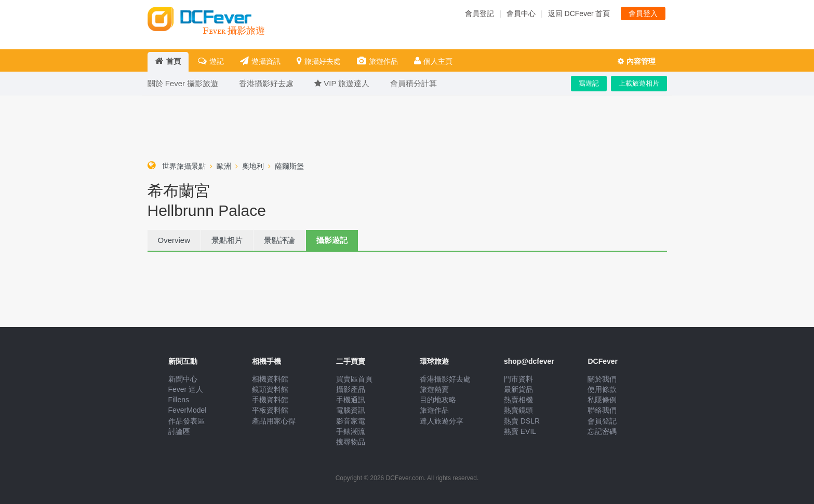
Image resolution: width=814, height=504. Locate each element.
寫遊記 (589, 83)
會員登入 (643, 13)
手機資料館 (270, 400)
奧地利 (253, 166)
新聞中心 (183, 379)
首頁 (168, 61)
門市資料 (518, 379)
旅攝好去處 (319, 61)
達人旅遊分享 (442, 421)
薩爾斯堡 (289, 166)
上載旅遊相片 (639, 83)
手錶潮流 (351, 431)
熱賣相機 (518, 400)
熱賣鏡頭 (518, 410)
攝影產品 (351, 389)
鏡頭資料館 (270, 389)
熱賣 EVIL (520, 431)
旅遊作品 (377, 61)
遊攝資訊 (260, 61)
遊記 (211, 61)
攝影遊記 (332, 240)
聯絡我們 (602, 410)
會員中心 (521, 13)
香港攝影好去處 (445, 379)
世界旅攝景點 (184, 166)
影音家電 (351, 421)
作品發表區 (186, 421)
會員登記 (479, 13)
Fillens (179, 400)
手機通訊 (351, 400)
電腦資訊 (351, 410)
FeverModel (188, 410)
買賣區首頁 (354, 379)
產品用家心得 (274, 421)
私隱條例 (602, 400)
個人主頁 (433, 61)
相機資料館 (270, 379)
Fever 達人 (186, 389)
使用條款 (602, 389)
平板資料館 (270, 410)
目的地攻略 (438, 400)
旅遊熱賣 (434, 389)
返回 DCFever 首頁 (579, 13)
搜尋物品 (351, 442)
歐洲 (224, 166)
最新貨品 (518, 389)
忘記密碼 (602, 431)
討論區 (179, 431)
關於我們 (602, 379)
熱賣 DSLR (522, 421)
